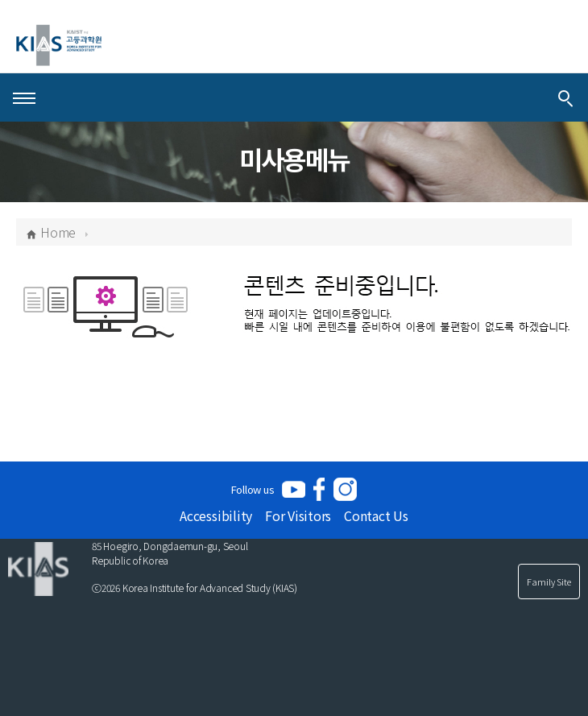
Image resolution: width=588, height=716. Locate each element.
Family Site (549, 581)
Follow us (253, 489)
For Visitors (298, 515)
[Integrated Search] (565, 97)
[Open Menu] (24, 97)
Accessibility (216, 515)
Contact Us (376, 515)
